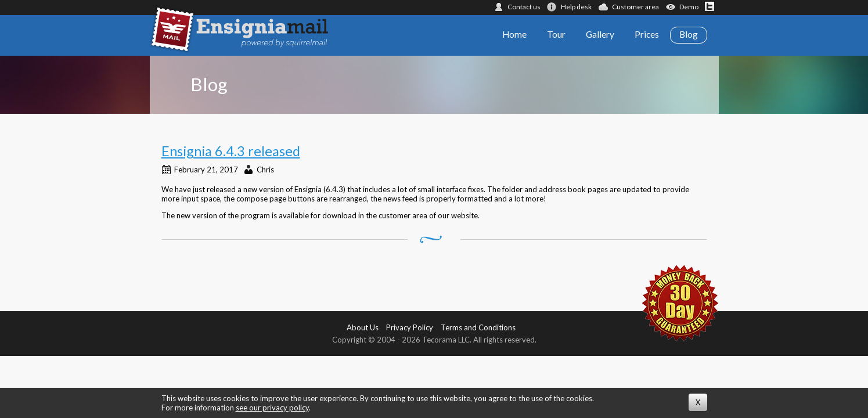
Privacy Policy (410, 327)
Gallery (600, 34)
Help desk (576, 7)
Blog (689, 34)
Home (514, 34)
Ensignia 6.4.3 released (231, 151)
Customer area (635, 7)
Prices (647, 34)
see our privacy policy (272, 408)
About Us (363, 327)
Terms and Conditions (478, 327)
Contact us (524, 7)
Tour (556, 34)
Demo (689, 7)
